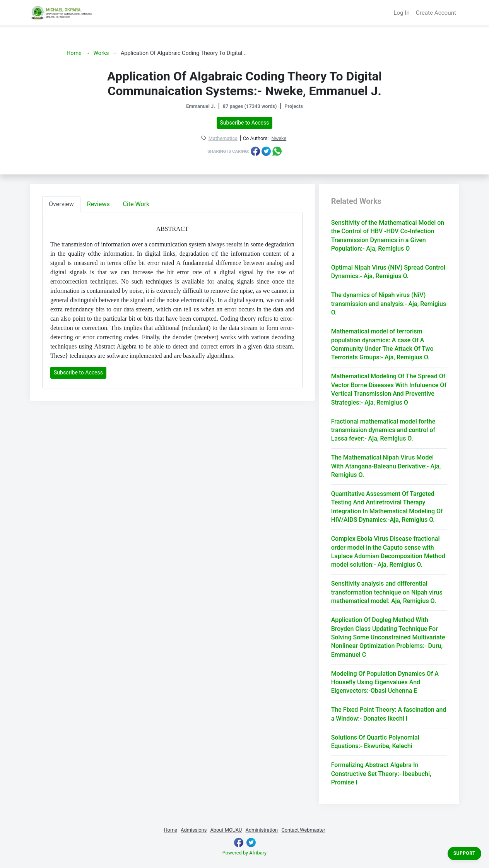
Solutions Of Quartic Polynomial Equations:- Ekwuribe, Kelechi (375, 742)
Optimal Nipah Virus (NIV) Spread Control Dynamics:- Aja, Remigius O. (388, 272)
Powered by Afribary (244, 853)
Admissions (194, 830)
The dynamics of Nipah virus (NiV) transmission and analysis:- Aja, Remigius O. (389, 304)
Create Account (436, 13)
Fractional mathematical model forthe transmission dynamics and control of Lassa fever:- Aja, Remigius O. (383, 430)
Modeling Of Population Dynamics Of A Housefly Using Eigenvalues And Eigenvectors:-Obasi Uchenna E (385, 682)
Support (464, 853)
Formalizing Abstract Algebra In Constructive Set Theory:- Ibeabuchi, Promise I (381, 774)
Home (74, 53)
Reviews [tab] (98, 204)
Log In (402, 13)
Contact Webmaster (303, 830)
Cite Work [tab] (136, 204)
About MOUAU (226, 830)
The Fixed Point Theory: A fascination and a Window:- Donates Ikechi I (389, 714)
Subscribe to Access (245, 123)
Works (101, 53)
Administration (262, 830)
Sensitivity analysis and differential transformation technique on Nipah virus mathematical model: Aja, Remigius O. (387, 592)
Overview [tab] (61, 204)
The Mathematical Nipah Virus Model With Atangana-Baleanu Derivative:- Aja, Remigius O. (386, 466)
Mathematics (223, 139)
